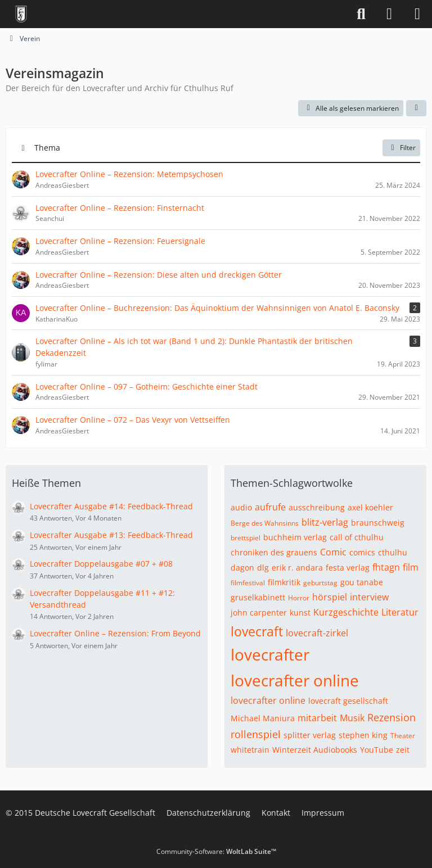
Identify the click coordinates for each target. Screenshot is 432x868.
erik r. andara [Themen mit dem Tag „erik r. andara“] (297, 568)
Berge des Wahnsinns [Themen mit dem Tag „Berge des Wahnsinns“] (265, 523)
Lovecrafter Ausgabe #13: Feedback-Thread (111, 535)
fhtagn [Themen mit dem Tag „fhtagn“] (386, 567)
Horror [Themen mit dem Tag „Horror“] (299, 598)
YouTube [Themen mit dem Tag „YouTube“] (377, 750)
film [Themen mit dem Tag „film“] (411, 567)
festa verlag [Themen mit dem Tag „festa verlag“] (348, 568)
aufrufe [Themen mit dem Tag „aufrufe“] (270, 507)
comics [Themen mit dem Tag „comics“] (362, 552)
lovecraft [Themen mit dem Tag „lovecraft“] (257, 631)
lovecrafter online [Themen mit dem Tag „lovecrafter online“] (295, 680)
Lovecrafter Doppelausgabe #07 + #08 (101, 564)
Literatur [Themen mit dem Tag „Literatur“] (400, 612)
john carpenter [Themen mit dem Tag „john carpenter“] (259, 612)
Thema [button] (47, 148)
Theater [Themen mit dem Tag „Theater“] (403, 736)
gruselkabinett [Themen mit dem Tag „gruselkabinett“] (258, 597)
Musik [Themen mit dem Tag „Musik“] (352, 718)
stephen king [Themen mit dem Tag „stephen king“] (363, 735)
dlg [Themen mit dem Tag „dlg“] (263, 568)
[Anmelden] (389, 14)
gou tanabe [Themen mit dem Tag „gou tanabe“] (362, 582)
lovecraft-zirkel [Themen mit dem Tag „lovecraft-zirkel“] (317, 633)
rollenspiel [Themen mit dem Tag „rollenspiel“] (256, 734)
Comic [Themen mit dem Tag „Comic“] (333, 552)
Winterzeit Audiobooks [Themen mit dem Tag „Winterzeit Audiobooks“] (315, 750)
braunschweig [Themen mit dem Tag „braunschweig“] (378, 523)
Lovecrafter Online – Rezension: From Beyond (115, 633)
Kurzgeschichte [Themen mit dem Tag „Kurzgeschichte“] (346, 612)
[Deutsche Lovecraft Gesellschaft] (21, 14)
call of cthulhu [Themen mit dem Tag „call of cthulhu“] (357, 537)
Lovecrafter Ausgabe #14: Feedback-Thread (111, 506)
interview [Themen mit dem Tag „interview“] (369, 597)
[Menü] (417, 14)
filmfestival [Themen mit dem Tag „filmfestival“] (248, 583)
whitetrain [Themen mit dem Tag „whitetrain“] (250, 750)
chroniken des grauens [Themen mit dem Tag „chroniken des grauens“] (274, 552)
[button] (416, 108)
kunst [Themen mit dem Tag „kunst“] (300, 612)
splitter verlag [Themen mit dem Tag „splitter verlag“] (310, 735)
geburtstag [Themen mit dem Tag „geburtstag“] (320, 583)
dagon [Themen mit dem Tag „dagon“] (242, 568)
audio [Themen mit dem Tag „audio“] (241, 507)
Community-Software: (216, 851)
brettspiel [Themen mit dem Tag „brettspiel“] (246, 538)
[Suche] (361, 14)
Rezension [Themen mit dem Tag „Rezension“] (391, 717)
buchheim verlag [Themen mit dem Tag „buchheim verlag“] (295, 537)
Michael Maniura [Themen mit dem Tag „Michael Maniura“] (263, 718)
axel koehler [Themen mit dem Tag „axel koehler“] (370, 507)
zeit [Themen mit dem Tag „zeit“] (403, 750)
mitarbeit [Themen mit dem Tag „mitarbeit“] (317, 718)
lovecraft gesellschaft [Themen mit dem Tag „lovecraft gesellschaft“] (348, 701)
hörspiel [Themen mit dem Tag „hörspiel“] (330, 597)
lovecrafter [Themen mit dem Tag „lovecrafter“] (270, 654)
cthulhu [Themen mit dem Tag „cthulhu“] (393, 552)
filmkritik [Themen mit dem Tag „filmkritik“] (284, 582)
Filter (401, 148)
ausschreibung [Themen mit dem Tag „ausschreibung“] (317, 507)
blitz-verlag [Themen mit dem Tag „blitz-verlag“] (325, 522)
